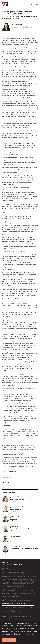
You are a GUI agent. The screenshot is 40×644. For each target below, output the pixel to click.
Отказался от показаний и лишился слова (23, 539)
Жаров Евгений (15, 516)
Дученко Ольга (17, 24)
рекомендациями (20, 135)
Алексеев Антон (15, 546)
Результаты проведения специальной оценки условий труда (18, 605)
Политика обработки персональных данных (14, 603)
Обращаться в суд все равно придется (24, 548)
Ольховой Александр (17, 506)
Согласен (9, 640)
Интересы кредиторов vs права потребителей (22, 509)
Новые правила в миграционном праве (22, 529)
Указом (4, 38)
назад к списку (10, 471)
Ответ (4, 466)
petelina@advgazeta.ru (8, 574)
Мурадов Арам (15, 526)
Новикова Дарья (15, 496)
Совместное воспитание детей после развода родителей (24, 499)
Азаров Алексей (15, 536)
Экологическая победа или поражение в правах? (24, 519)
